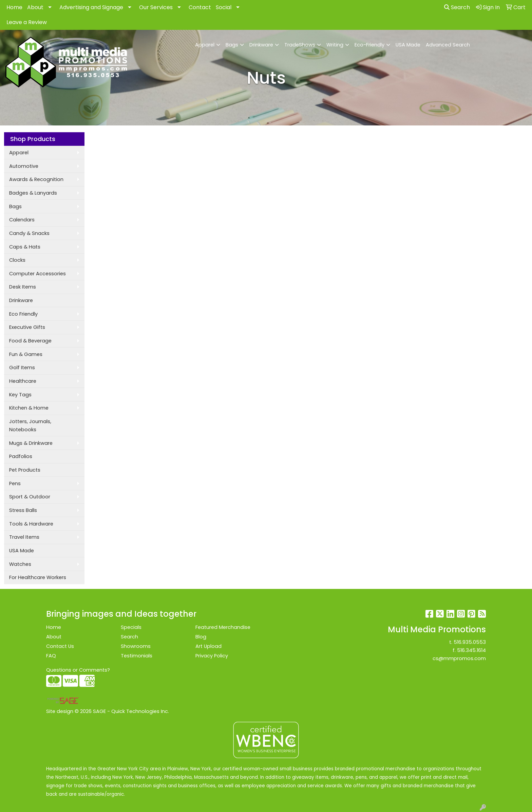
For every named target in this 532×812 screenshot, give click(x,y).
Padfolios (21, 456)
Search (457, 7)
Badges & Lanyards (33, 193)
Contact (200, 7)
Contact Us (60, 646)
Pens (15, 483)
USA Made (408, 45)
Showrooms (136, 646)
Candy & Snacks (29, 233)
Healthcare (23, 381)
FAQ (51, 656)
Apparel (205, 45)
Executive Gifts (27, 327)
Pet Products (25, 470)
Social (224, 7)
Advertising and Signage (91, 7)
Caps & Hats (25, 247)
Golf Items (22, 368)
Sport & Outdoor (30, 497)
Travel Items (24, 537)
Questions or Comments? (78, 670)
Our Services (156, 7)
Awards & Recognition (36, 179)
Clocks (17, 260)
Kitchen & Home (29, 408)
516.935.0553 (470, 642)
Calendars (22, 220)
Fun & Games (26, 354)
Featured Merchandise (223, 627)
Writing (335, 45)
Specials (131, 627)
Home (14, 7)
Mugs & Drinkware (31, 443)
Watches (20, 564)
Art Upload (208, 646)
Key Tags (20, 395)
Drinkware (261, 45)
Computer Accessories (37, 274)
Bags (232, 45)
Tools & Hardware (31, 524)
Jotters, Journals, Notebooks (30, 425)
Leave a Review (27, 22)
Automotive (24, 166)
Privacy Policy (212, 656)
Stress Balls (23, 510)
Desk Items (23, 287)
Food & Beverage (30, 341)
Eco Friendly (23, 314)
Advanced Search (448, 45)
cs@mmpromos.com (459, 658)
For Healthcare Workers (38, 577)
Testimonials (137, 656)
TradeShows (300, 45)
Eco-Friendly (369, 45)
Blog (201, 637)
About (35, 7)
